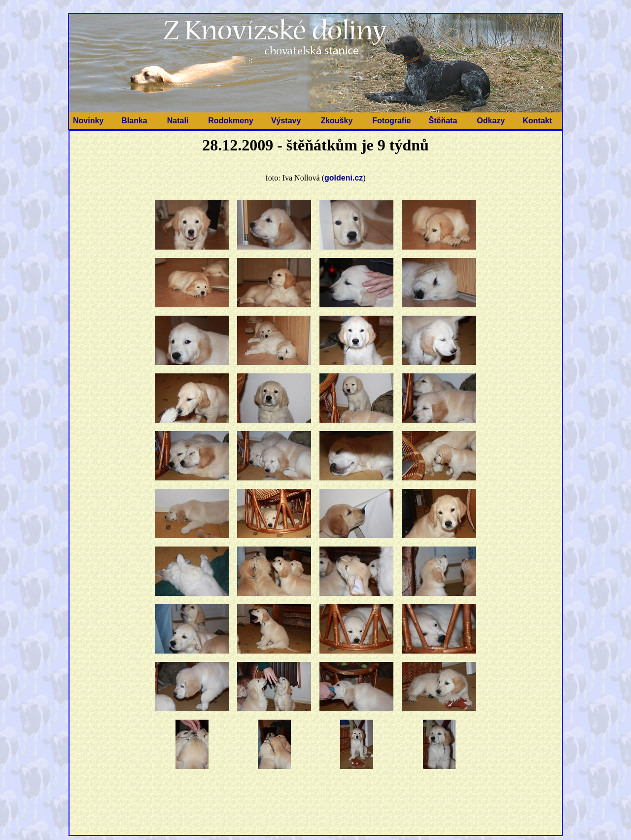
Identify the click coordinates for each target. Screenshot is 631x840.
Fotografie (391, 121)
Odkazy (491, 121)
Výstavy (286, 121)
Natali (178, 121)
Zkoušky (336, 121)
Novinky (88, 121)
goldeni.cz (344, 178)
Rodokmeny (231, 121)
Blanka (134, 121)
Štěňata (443, 121)
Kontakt (537, 121)
